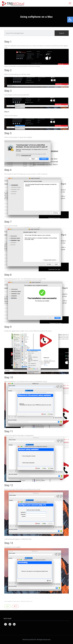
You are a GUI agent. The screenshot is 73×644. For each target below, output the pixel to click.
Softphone (24, 601)
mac (31, 601)
